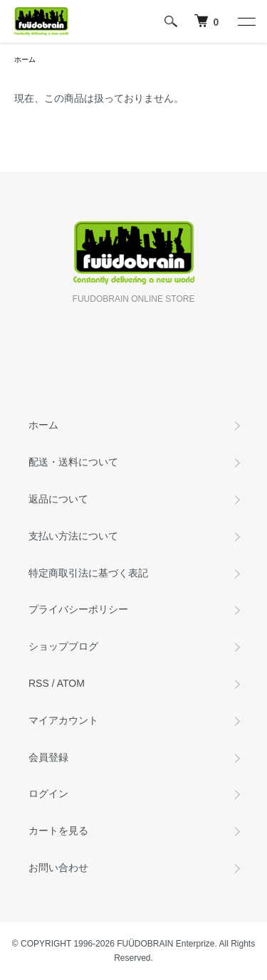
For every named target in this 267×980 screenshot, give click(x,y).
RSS (39, 683)
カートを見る (58, 831)
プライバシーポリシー (78, 609)
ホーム (25, 59)
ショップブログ (63, 646)
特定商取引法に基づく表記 (88, 573)
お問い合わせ (58, 868)
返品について (58, 499)
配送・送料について (73, 462)
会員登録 (48, 757)
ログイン (48, 794)
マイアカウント (63, 720)
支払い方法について (73, 536)
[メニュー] (246, 21)
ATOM (71, 683)
